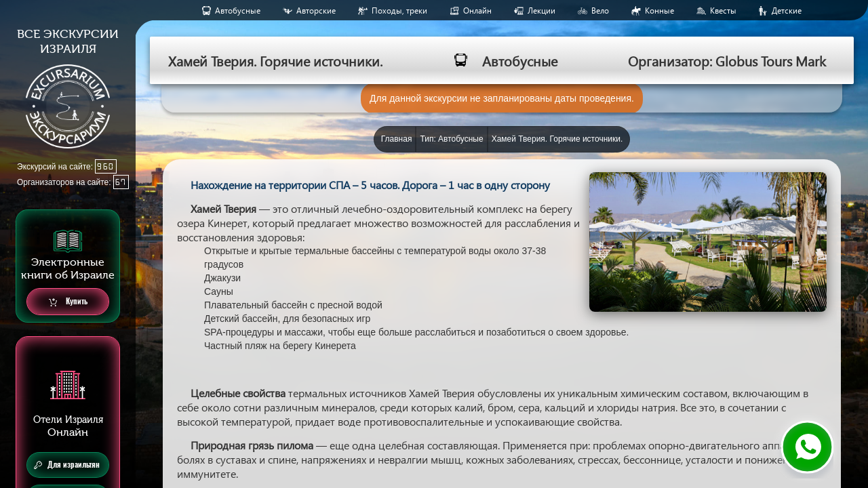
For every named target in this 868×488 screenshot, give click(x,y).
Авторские (316, 11)
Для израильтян (67, 465)
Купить (68, 302)
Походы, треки (399, 11)
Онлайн (477, 11)
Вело (600, 11)
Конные (659, 11)
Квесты (723, 11)
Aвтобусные (238, 11)
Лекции (541, 11)
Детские (787, 11)
